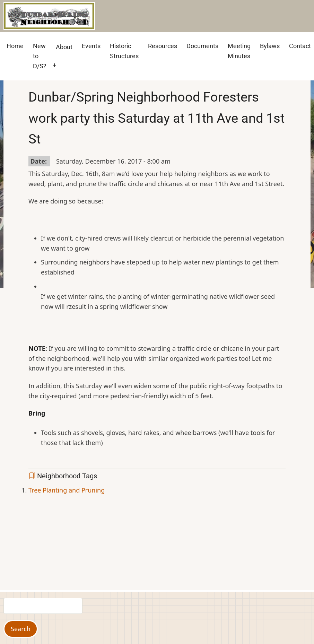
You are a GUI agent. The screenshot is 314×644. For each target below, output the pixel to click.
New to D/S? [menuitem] (40, 56)
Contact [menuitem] (300, 46)
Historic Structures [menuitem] (124, 51)
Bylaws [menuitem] (270, 46)
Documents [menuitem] (202, 46)
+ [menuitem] (54, 65)
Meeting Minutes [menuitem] (239, 51)
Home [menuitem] (15, 46)
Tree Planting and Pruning (67, 490)
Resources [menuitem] (163, 46)
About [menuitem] (64, 47)
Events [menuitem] (91, 46)
